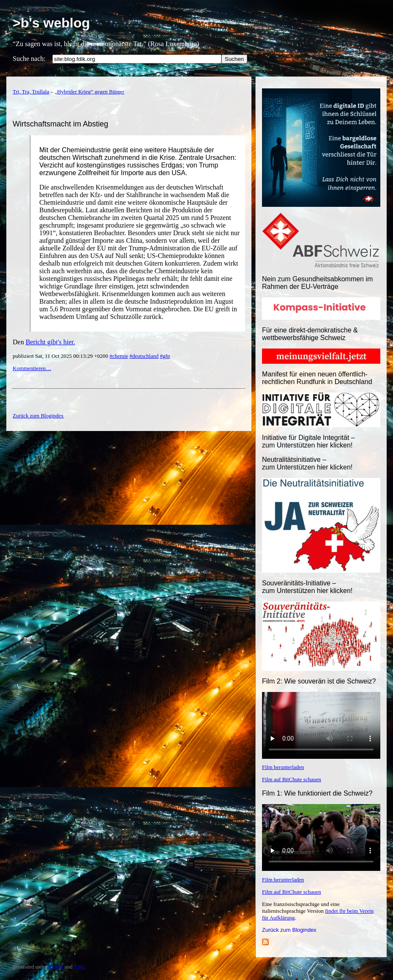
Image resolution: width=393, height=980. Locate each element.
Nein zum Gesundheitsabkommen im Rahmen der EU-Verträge (317, 283)
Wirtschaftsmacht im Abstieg (60, 124)
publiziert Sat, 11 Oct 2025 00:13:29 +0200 (61, 356)
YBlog (56, 967)
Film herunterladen (283, 767)
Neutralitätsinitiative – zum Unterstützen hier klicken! (307, 463)
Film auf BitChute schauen (292, 779)
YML (80, 967)
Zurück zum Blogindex (289, 930)
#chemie (119, 356)
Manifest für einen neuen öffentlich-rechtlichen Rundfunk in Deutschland (317, 378)
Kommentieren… (32, 368)
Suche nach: (29, 59)
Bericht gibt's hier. (50, 342)
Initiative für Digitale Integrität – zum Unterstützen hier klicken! (308, 441)
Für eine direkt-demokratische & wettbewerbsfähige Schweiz (310, 334)
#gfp (165, 356)
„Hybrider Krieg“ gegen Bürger (89, 92)
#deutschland (144, 356)
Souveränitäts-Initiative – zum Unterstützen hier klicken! (307, 587)
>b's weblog (51, 23)
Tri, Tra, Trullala (31, 92)
